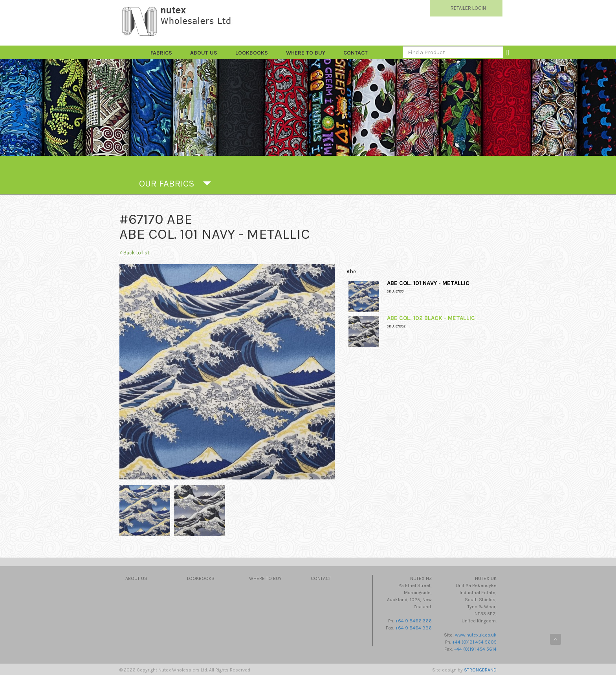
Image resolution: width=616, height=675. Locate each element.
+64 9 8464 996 (413, 628)
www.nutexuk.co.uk (476, 635)
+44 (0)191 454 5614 (475, 649)
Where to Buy (306, 53)
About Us (204, 53)
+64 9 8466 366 (413, 621)
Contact (356, 53)
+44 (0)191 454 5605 (474, 642)
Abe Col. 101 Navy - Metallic (428, 283)
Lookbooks (252, 53)
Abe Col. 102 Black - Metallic (431, 318)
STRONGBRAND (480, 670)
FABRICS (161, 53)
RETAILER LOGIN (468, 8)
